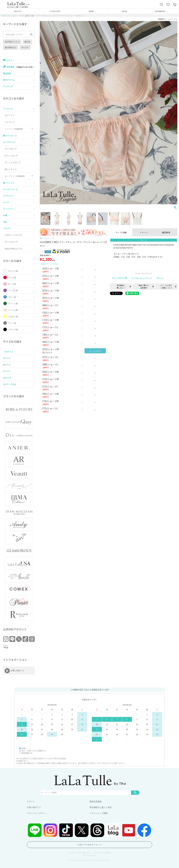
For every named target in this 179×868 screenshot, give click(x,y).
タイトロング (11, 149)
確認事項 (166, 232)
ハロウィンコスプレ (14, 235)
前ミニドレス (11, 169)
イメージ (144, 232)
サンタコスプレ (12, 242)
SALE (124, 11)
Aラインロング (11, 156)
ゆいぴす (25, 47)
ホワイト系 (13, 271)
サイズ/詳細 (121, 232)
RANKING (160, 11)
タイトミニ (10, 115)
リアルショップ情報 (98, 813)
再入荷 (27, 42)
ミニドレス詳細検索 (14, 129)
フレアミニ (10, 122)
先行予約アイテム (12, 42)
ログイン (31, 801)
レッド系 (12, 277)
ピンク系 (12, 284)
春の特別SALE (11, 47)
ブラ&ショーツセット (142, 278)
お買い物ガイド (34, 807)
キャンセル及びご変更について (166, 286)
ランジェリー (13, 16)
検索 (135, 792)
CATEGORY (55, 11)
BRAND (18, 11)
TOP (4, 16)
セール (161, 278)
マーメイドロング (13, 162)
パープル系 (13, 290)
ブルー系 (12, 297)
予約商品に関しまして (121, 286)
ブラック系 (13, 329)
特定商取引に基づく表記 (101, 807)
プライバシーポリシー (37, 813)
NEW (91, 11)
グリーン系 (13, 303)
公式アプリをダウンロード (89, 845)
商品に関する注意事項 (144, 286)
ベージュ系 (13, 310)
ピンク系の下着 (120, 278)
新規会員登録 (96, 801)
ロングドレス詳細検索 (15, 176)
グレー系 (12, 323)
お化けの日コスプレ (14, 249)
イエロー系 (13, 316)
